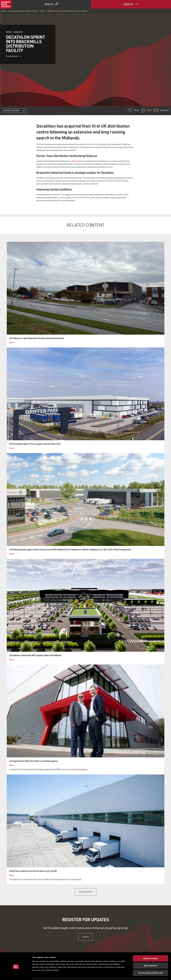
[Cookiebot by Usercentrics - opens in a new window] (16, 975)
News (43, 11)
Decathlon (79, 161)
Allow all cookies (151, 950)
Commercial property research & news (23, 11)
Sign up (85, 937)
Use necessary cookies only (150, 964)
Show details (129, 975)
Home (3, 11)
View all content (85, 892)
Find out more (14, 56)
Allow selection (150, 957)
